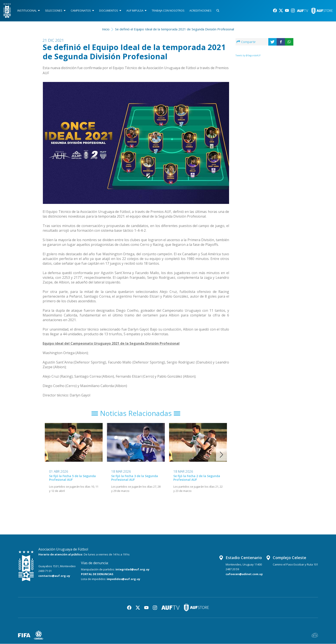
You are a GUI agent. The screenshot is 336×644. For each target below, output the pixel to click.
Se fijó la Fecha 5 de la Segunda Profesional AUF (72, 478)
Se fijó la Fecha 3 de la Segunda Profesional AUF (135, 478)
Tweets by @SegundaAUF (248, 55)
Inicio (106, 29)
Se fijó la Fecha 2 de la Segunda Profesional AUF (197, 478)
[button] (221, 455)
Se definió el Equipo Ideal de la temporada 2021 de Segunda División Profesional (175, 29)
